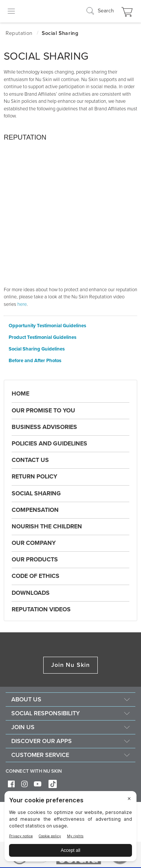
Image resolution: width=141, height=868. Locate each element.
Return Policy (34, 477)
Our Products (35, 560)
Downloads (31, 593)
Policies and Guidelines (49, 444)
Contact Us (30, 460)
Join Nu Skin (70, 665)
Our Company (34, 543)
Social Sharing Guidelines (37, 349)
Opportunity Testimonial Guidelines (47, 326)
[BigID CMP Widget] (70, 828)
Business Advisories (44, 427)
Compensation (35, 510)
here (22, 304)
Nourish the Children (47, 527)
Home (20, 394)
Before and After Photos (35, 361)
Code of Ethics (36, 576)
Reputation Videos (41, 609)
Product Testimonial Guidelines (42, 338)
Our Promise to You (43, 411)
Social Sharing (36, 493)
